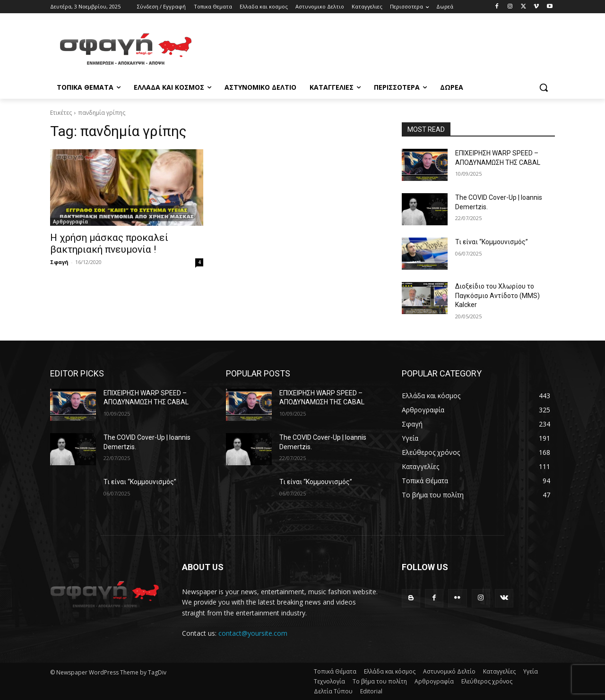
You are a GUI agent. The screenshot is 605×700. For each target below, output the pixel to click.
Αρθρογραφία (70, 222)
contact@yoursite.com (253, 633)
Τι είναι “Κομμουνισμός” (492, 242)
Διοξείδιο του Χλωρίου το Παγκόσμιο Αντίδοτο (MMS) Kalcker (497, 295)
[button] (544, 87)
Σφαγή (59, 262)
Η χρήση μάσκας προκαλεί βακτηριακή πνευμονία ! (109, 243)
